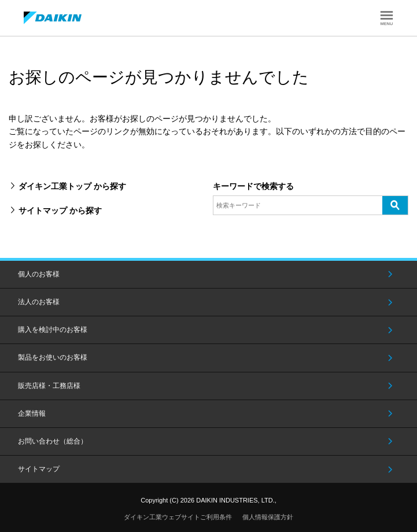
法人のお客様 (39, 302)
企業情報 (32, 413)
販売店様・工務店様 (49, 386)
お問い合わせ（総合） (53, 441)
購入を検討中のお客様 (53, 330)
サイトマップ (39, 469)
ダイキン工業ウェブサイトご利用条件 (178, 517)
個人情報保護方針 (268, 517)
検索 (395, 205)
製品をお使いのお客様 (53, 357)
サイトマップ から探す (60, 210)
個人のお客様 (39, 274)
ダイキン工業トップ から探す (72, 186)
